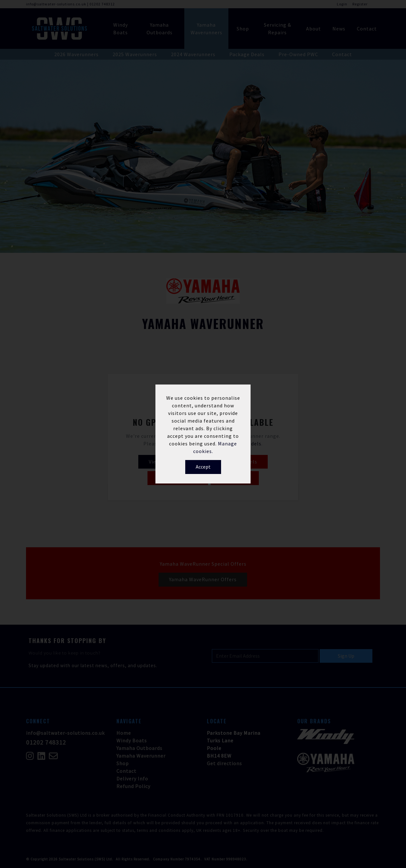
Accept (203, 467)
